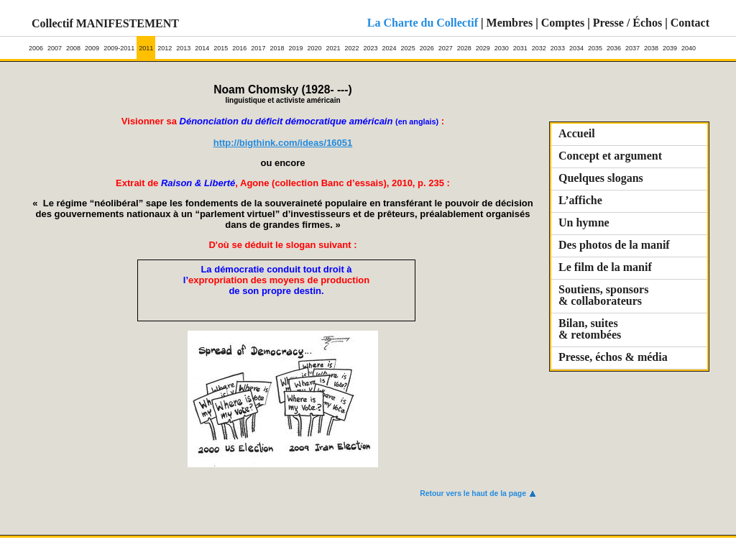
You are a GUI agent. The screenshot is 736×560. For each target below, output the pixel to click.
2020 (314, 44)
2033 (558, 44)
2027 (446, 44)
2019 (295, 44)
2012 (165, 44)
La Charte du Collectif (423, 23)
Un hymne (584, 222)
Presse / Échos (628, 23)
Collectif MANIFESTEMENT (105, 23)
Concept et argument (610, 156)
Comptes (563, 23)
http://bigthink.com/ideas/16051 (283, 143)
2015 (221, 44)
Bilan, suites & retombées (590, 329)
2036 (614, 44)
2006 (36, 44)
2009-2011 (119, 44)
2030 (502, 44)
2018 (277, 44)
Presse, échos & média (613, 357)
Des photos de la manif (614, 245)
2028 (464, 44)
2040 (689, 44)
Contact (690, 23)
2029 (483, 44)
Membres (510, 23)
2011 (146, 44)
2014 (202, 44)
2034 (576, 44)
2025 (408, 44)
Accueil (577, 133)
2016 (239, 44)
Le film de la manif (605, 267)
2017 (258, 44)
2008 (73, 44)
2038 (651, 44)
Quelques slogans (601, 178)
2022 (352, 44)
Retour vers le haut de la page (473, 494)
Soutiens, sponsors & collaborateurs (603, 295)
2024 (390, 44)
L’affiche (580, 200)
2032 (539, 44)
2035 (595, 44)
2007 (55, 44)
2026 (427, 44)
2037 (632, 44)
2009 (92, 44)
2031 (520, 44)
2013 (183, 44)
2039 (670, 44)
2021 (333, 44)
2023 (371, 44)
